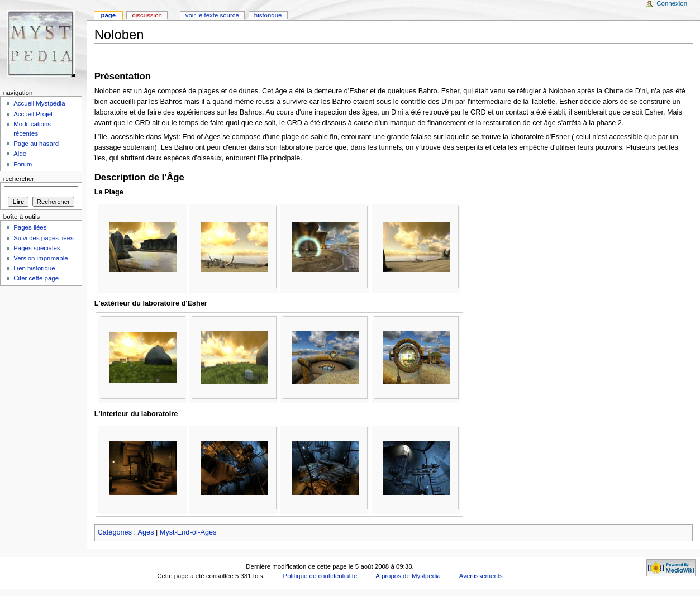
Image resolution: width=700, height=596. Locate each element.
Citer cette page (36, 278)
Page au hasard (36, 144)
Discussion (147, 15)
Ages (146, 532)
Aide (20, 154)
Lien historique (34, 268)
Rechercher (19, 179)
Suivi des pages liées (44, 238)
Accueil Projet (33, 114)
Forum (23, 164)
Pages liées (30, 227)
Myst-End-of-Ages (188, 532)
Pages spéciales (37, 248)
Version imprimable (41, 258)
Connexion (672, 3)
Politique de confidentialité (320, 576)
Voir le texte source (212, 15)
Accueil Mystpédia (39, 103)
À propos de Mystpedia (408, 576)
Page (108, 15)
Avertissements (481, 576)
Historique (268, 15)
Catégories (115, 532)
